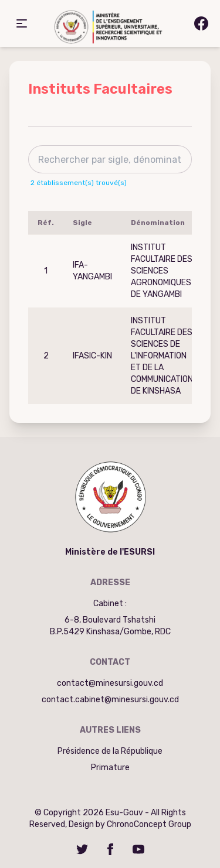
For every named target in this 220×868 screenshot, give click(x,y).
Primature (110, 768)
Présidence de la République (110, 751)
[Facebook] (110, 849)
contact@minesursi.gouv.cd (110, 683)
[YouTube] (138, 849)
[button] (22, 23)
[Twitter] (82, 849)
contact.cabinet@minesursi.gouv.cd (110, 700)
